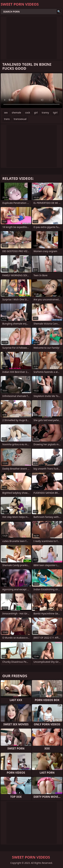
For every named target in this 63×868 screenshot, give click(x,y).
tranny (45, 113)
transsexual (20, 119)
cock (27, 113)
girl (36, 113)
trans (7, 119)
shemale (16, 113)
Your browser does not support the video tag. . (32, 91)
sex (6, 113)
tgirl (55, 113)
